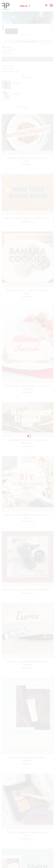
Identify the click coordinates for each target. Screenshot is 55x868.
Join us (24, 6)
